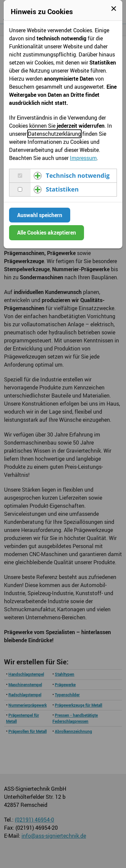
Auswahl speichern (40, 215)
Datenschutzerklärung (54, 134)
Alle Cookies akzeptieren (47, 233)
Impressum (83, 158)
